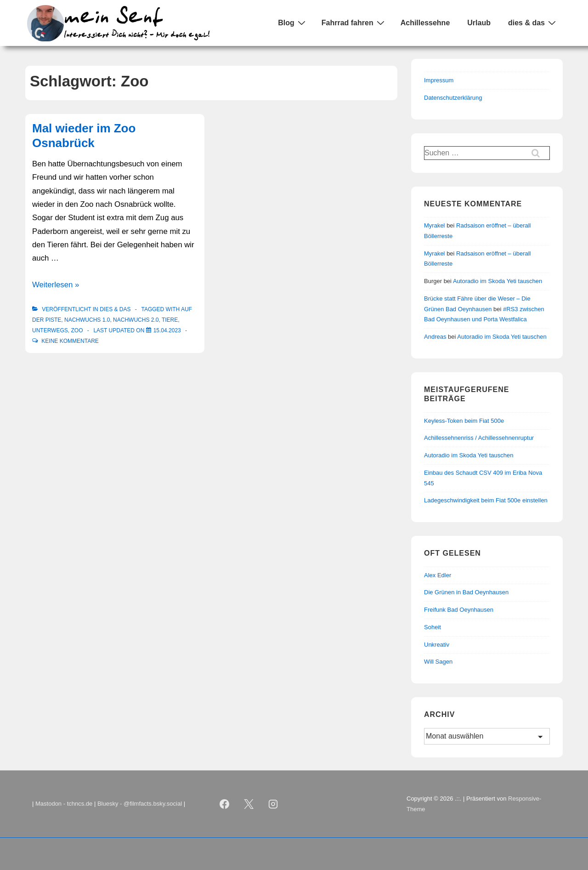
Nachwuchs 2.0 (136, 320)
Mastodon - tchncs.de (64, 804)
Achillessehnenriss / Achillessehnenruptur (479, 438)
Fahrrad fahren (354, 23)
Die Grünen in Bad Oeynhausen (466, 592)
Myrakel (435, 225)
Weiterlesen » (56, 285)
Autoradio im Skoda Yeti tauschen (498, 281)
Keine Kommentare (70, 341)
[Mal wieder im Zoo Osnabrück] (167, 330)
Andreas (435, 337)
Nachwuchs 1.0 (87, 320)
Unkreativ (437, 645)
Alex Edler (438, 575)
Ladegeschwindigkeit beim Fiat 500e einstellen (486, 500)
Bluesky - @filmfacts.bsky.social (140, 804)
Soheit (433, 627)
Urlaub (479, 23)
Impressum (439, 80)
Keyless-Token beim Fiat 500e (464, 421)
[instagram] (273, 804)
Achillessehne (425, 23)
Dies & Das (115, 309)
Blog (293, 23)
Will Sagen (438, 662)
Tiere (170, 320)
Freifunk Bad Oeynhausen (459, 610)
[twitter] (249, 804)
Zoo (77, 330)
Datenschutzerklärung (453, 98)
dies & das (533, 23)
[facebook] (225, 804)
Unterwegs (50, 330)
